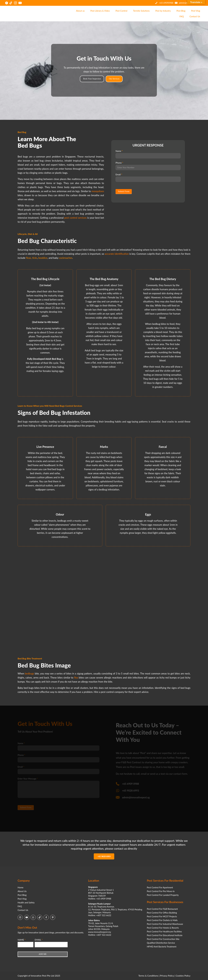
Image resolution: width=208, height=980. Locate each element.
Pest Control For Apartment (160, 887)
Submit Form (124, 191)
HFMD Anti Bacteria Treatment (162, 947)
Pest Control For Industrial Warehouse (165, 924)
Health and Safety (26, 902)
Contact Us (23, 910)
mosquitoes (98, 191)
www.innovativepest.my (100, 932)
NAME (22, 940)
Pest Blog (22, 895)
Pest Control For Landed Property (163, 895)
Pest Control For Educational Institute (165, 935)
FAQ (20, 906)
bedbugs (30, 673)
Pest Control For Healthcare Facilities (164, 931)
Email (119, 174)
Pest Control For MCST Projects (162, 916)
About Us (22, 891)
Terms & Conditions (148, 976)
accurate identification (117, 254)
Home (21, 887)
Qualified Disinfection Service (161, 943)
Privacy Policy (167, 976)
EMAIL (39, 940)
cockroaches (66, 258)
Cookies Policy (183, 976)
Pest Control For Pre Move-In (161, 891)
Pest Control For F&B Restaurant (162, 909)
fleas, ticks (32, 258)
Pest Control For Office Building (162, 913)
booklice (43, 258)
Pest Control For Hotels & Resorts (163, 928)
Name (119, 151)
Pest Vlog (22, 899)
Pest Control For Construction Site (163, 939)
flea (76, 678)
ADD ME (43, 954)
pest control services (75, 218)
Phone (119, 163)
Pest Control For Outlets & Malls (162, 920)
